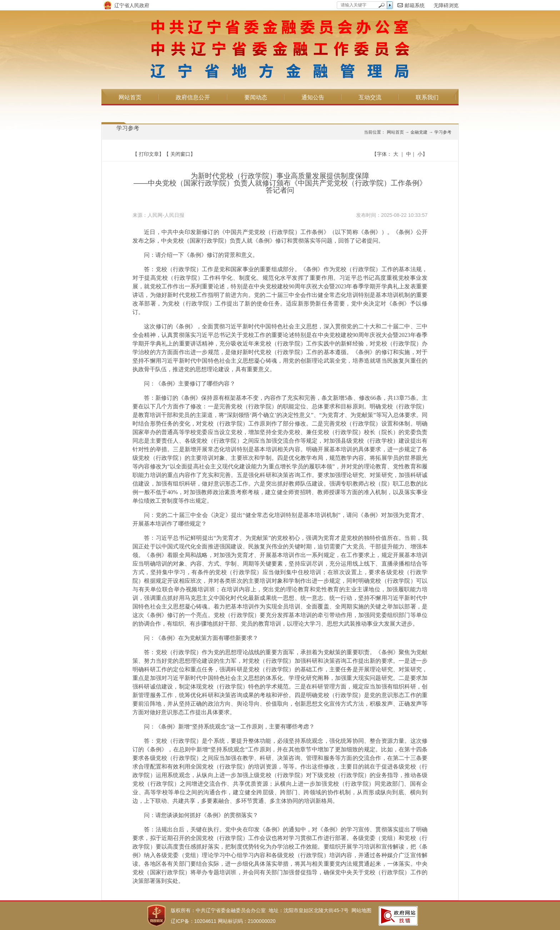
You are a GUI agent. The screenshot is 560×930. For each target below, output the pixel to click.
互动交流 (370, 97)
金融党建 (419, 132)
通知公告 (313, 97)
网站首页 (130, 97)
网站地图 (361, 910)
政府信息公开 (193, 97)
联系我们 (427, 97)
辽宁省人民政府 (132, 5)
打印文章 (149, 154)
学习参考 (128, 128)
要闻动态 (256, 97)
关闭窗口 (180, 154)
